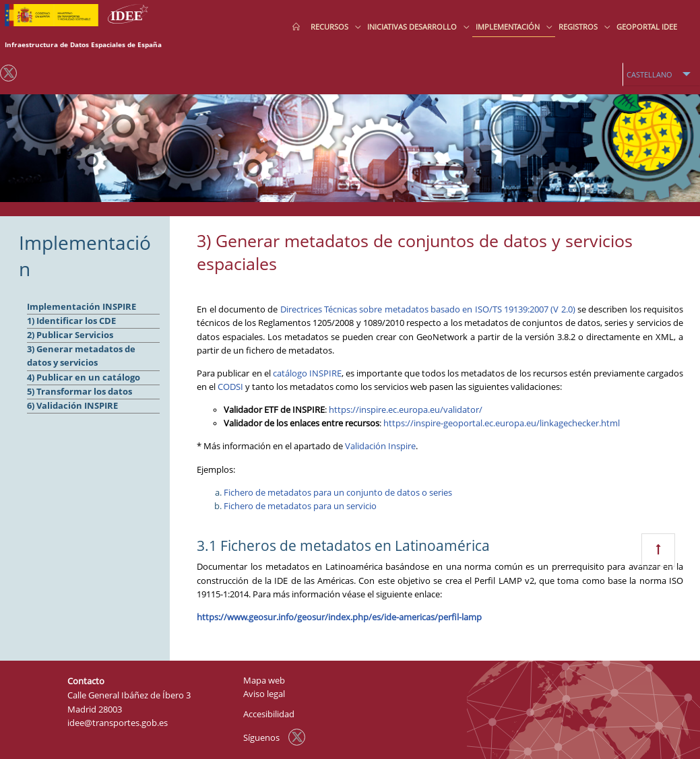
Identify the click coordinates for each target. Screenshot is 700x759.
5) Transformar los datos (79, 392)
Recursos (330, 27)
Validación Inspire (380, 446)
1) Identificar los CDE (71, 321)
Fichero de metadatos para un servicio (300, 506)
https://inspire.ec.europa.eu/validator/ (406, 410)
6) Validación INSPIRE (72, 406)
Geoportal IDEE (647, 27)
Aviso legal (264, 694)
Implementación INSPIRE (82, 307)
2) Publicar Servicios (70, 335)
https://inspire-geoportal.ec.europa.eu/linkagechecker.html (502, 423)
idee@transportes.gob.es (118, 723)
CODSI (230, 387)
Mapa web (264, 681)
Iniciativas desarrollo (413, 27)
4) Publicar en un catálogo (84, 377)
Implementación (509, 27)
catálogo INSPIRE (307, 373)
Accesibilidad (269, 714)
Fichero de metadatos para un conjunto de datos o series (338, 493)
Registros (579, 27)
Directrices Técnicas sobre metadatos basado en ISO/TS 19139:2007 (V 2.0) (428, 309)
